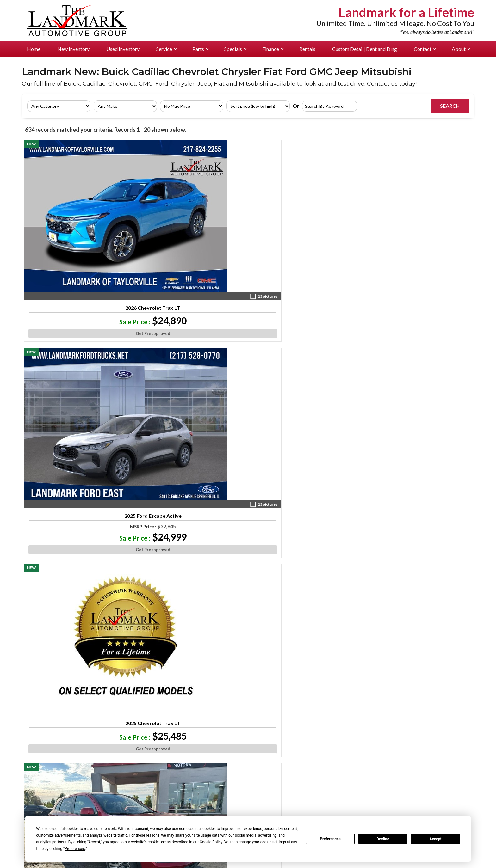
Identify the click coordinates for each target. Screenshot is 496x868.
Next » (308, 682)
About (461, 49)
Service (166, 49)
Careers (420, 784)
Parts (200, 49)
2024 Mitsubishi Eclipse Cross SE (158, 484)
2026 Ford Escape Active (248, 354)
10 (280, 682)
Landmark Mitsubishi (101, 805)
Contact (425, 49)
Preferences (330, 839)
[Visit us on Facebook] (285, 709)
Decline (383, 839)
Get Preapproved (67, 258)
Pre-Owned (36, 764)
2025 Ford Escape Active (157, 220)
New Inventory (73, 49)
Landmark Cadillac (99, 794)
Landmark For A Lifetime (439, 805)
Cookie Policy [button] (211, 842)
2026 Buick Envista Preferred (429, 357)
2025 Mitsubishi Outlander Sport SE (338, 492)
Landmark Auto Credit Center (112, 815)
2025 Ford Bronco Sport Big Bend (67, 626)
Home (34, 49)
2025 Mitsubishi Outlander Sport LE (158, 357)
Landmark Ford (178, 754)
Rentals (307, 49)
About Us (421, 754)
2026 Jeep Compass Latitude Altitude (429, 492)
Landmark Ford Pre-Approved (110, 754)
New (29, 754)
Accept (436, 839)
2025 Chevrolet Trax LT (248, 211)
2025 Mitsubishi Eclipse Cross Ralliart (67, 357)
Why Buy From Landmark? (440, 794)
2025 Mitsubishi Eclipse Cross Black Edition (248, 492)
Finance (273, 49)
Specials (235, 49)
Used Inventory (123, 49)
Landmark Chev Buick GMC (107, 774)
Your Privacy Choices (248, 863)
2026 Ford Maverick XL (429, 623)
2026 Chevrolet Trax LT (67, 220)
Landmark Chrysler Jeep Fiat (109, 784)
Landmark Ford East (100, 764)
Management (426, 764)
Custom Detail (365, 49)
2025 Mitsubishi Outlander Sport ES (338, 223)
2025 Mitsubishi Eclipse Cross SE (158, 626)
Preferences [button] (75, 849)
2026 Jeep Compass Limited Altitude (338, 626)
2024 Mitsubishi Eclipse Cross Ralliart (338, 357)
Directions (424, 774)
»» (292, 682)
